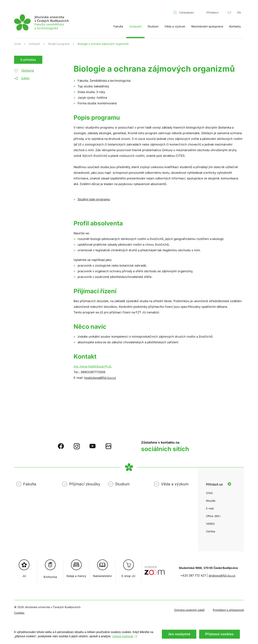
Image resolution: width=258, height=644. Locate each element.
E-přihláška (28, 60)
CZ (229, 13)
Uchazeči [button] (135, 26)
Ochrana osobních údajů (189, 610)
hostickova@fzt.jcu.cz (100, 378)
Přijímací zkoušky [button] (85, 484)
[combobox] (186, 13)
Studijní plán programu (94, 199)
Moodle (211, 501)
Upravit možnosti (125, 640)
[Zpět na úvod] (41, 22)
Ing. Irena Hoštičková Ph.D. (93, 366)
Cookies (19, 613)
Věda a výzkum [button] (175, 26)
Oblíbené (28, 71)
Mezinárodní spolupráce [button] (207, 26)
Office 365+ (213, 516)
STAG (209, 493)
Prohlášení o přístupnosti (228, 610)
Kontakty (235, 26)
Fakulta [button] (118, 26)
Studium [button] (153, 26)
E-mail (210, 508)
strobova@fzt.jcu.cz (222, 575)
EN (239, 13)
